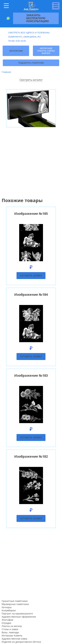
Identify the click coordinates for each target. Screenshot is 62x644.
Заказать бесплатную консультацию (38, 18)
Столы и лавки (10, 629)
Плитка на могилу (12, 626)
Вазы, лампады (10, 632)
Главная (6, 72)
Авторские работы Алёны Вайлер (46, 51)
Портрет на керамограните (17, 614)
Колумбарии (9, 610)
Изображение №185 (31, 214)
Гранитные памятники (15, 601)
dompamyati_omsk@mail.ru (24, 37)
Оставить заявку (31, 276)
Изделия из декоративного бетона (21, 642)
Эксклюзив (16, 51)
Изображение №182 (31, 456)
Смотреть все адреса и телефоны (29, 33)
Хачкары (7, 607)
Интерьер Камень (12, 635)
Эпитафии (7, 620)
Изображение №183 (31, 376)
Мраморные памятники (15, 604)
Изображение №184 (31, 295)
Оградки (6, 623)
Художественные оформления (19, 617)
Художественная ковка (14, 639)
